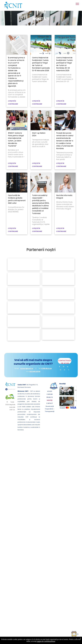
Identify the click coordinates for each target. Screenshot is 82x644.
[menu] (77, 4)
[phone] (69, 370)
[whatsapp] (65, 370)
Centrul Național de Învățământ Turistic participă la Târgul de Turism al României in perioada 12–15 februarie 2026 (41, 64)
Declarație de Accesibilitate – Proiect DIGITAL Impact (76, 390)
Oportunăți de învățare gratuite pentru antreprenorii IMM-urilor (17, 199)
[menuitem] (50, 391)
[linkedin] (68, 367)
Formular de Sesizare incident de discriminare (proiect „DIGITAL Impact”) (76, 400)
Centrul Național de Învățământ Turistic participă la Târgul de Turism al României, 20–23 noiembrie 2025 (65, 64)
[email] (61, 370)
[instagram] (64, 367)
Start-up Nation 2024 (39, 134)
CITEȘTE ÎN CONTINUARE (13, 102)
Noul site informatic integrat (64, 197)
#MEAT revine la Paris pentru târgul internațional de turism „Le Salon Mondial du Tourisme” (16, 139)
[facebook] (60, 367)
